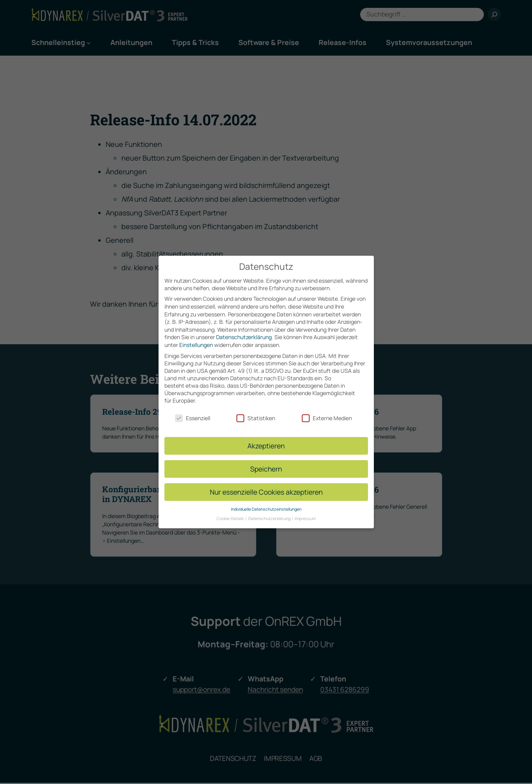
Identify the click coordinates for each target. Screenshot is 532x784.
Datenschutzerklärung (244, 333)
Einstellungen (196, 340)
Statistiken (256, 414)
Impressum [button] (305, 514)
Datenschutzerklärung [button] (270, 514)
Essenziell (193, 414)
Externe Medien (327, 414)
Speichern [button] (266, 464)
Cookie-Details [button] (231, 514)
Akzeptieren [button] (266, 441)
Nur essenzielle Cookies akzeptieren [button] (266, 487)
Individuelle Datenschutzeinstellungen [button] (266, 504)
